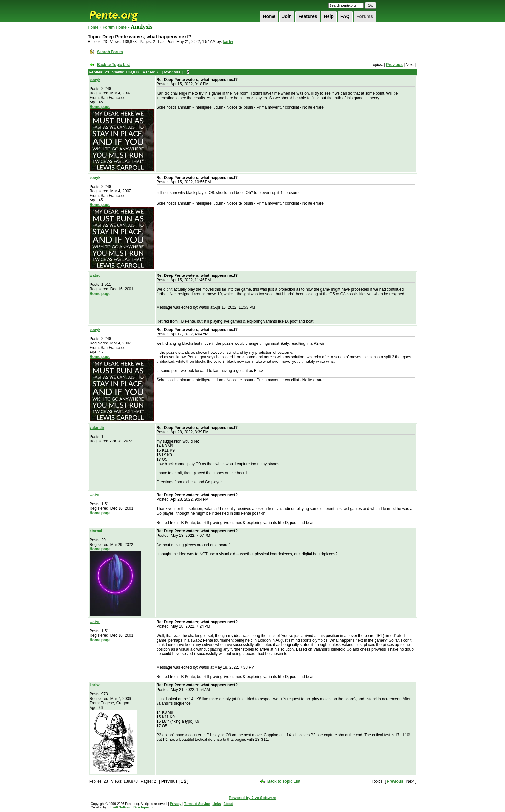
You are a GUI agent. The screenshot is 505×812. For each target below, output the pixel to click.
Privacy (176, 804)
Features (308, 16)
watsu (95, 275)
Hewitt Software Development (131, 807)
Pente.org (122, 11)
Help (329, 16)
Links (216, 804)
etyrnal (96, 531)
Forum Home (115, 27)
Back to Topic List (113, 65)
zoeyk (95, 80)
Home (269, 16)
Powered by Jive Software (252, 798)
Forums (365, 16)
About (228, 804)
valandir (97, 428)
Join (287, 16)
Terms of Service (197, 804)
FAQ (345, 16)
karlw (228, 42)
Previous (394, 65)
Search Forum (110, 52)
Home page (100, 107)
